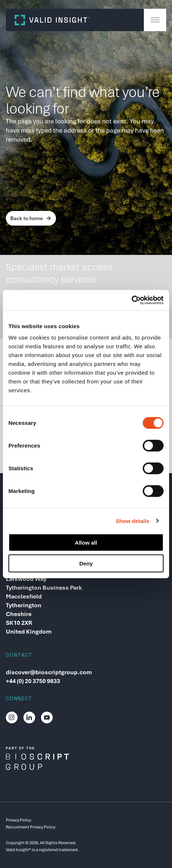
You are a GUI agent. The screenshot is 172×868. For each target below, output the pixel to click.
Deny (86, 563)
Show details (133, 521)
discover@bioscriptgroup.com (49, 672)
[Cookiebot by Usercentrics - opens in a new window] (132, 300)
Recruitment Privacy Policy (31, 827)
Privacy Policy (18, 820)
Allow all (86, 543)
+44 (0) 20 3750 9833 (33, 681)
